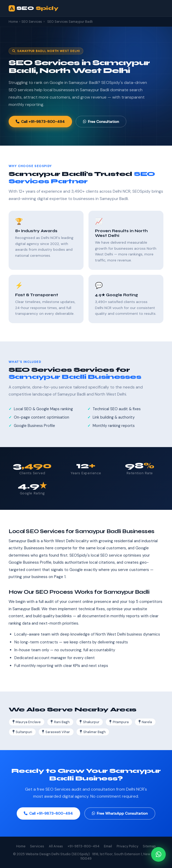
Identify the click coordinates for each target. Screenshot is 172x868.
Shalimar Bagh (93, 732)
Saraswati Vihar (56, 732)
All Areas (56, 846)
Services (37, 846)
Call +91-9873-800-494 (40, 122)
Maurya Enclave (27, 722)
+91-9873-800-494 (84, 846)
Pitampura (119, 722)
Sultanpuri (22, 732)
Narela (145, 722)
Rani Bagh (60, 722)
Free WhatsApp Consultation (120, 813)
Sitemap (149, 846)
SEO (34, 8)
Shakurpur (90, 722)
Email (108, 846)
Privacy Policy (127, 846)
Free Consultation (101, 122)
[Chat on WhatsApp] (158, 854)
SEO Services (32, 22)
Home (13, 22)
